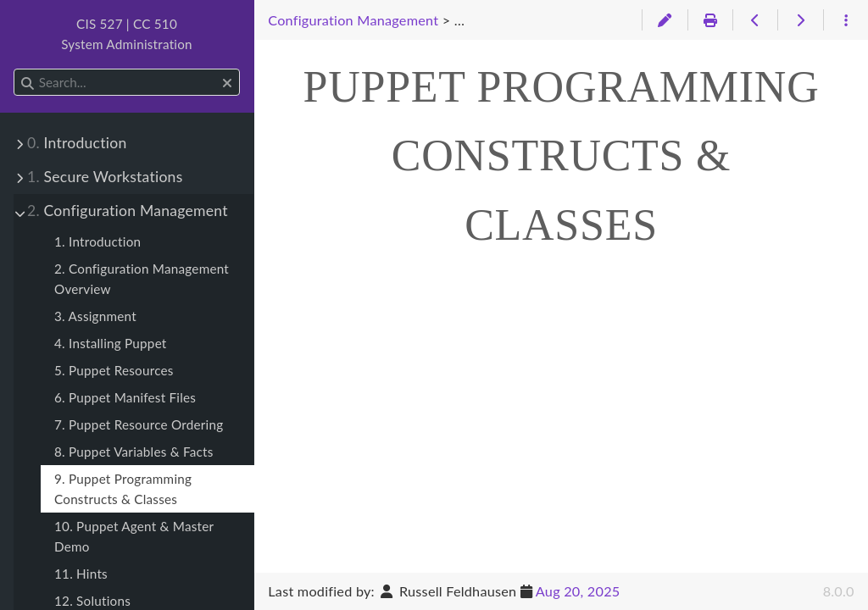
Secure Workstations (105, 177)
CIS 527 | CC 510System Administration (127, 34)
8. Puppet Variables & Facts (134, 452)
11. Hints (81, 574)
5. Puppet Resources (114, 370)
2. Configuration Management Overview (142, 279)
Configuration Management (128, 211)
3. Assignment (95, 316)
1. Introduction (97, 241)
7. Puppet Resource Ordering (139, 424)
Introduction (77, 143)
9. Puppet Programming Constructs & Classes (123, 489)
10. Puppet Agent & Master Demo (134, 536)
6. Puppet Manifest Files (125, 397)
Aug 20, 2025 (578, 591)
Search (15, 69)
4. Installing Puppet (111, 343)
